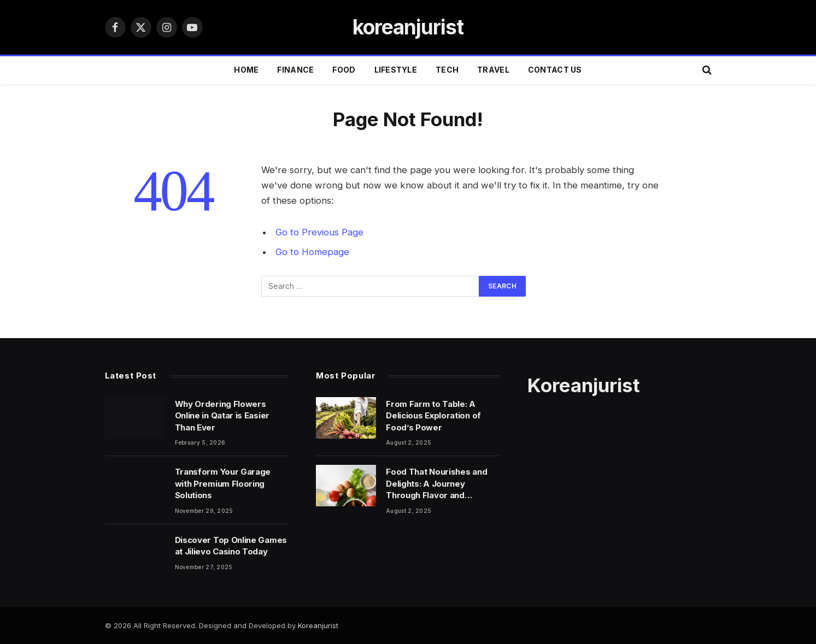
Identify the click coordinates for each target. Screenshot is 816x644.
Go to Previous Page (319, 232)
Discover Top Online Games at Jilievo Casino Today (231, 546)
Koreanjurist (318, 625)
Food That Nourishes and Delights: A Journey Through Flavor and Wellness (436, 484)
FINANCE (295, 70)
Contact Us (555, 70)
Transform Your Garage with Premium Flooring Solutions (223, 483)
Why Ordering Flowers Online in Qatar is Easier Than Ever (222, 416)
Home (246, 70)
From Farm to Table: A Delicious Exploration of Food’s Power (433, 416)
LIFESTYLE (396, 70)
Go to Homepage (312, 252)
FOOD (344, 70)
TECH (447, 70)
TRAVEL (493, 70)
